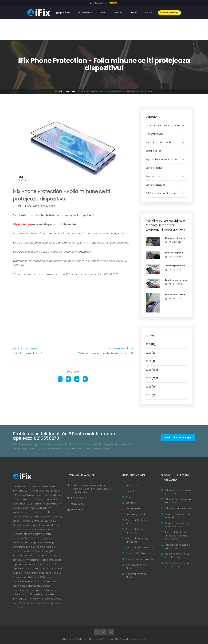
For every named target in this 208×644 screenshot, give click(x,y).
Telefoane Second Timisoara (162, 193)
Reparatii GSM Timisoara (140, 548)
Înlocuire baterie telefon (179, 508)
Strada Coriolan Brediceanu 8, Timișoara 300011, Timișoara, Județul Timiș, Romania (91, 489)
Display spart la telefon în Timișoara (184, 266)
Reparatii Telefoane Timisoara (137, 522)
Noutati (134, 13)
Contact (149, 13)
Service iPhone (154, 168)
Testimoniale (133, 509)
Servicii (103, 13)
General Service (155, 134)
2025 (151, 387)
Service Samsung (156, 185)
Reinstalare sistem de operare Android (177, 525)
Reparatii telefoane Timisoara (162, 159)
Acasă (59, 91)
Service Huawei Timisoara (141, 559)
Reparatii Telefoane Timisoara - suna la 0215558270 (176, 536)
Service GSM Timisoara (139, 553)
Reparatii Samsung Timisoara (137, 540)
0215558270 (78, 504)
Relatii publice (153, 151)
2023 (152, 370)
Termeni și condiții (136, 514)
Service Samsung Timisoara (136, 566)
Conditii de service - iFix (28, 353)
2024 (152, 378)
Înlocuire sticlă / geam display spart (178, 501)
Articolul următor (121, 349)
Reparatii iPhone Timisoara (135, 531)
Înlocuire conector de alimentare (177, 546)
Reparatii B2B (63, 13)
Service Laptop (154, 176)
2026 (150, 395)
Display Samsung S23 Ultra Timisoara (177, 556)
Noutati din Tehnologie (158, 142)
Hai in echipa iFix (85, 13)
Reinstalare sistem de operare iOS (177, 516)
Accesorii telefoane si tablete (162, 125)
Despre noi (118, 13)
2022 (150, 361)
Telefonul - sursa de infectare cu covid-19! (106, 353)
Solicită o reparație (169, 13)
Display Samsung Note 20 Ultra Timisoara (180, 565)
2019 (151, 344)
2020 (150, 353)
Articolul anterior (25, 349)
